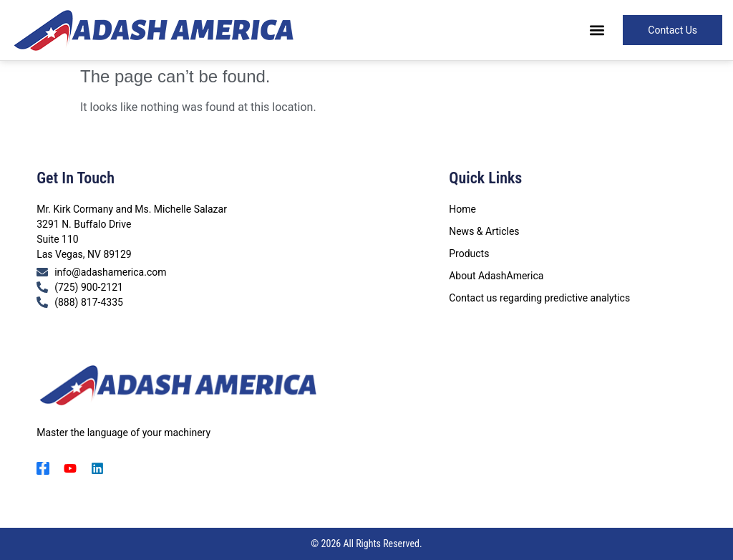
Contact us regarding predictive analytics (539, 298)
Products (469, 254)
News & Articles (484, 231)
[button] (597, 30)
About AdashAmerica (496, 276)
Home (462, 209)
